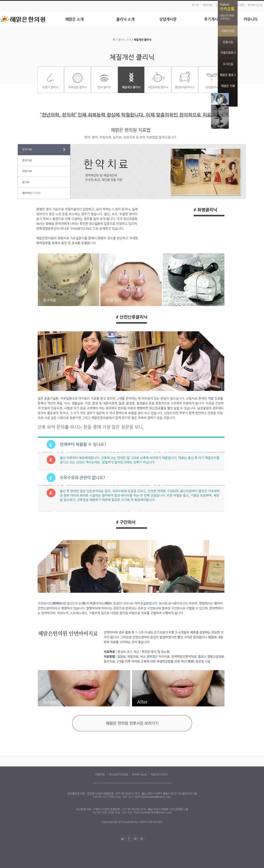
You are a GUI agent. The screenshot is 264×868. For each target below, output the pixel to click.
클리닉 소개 (125, 40)
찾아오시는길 (255, 5)
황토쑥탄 (32, 193)
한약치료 (27, 150)
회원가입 (207, 5)
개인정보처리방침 (118, 775)
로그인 (195, 5)
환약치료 (27, 160)
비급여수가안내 (159, 775)
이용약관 (100, 775)
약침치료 (27, 171)
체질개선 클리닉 (143, 40)
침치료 (26, 182)
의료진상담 (238, 5)
